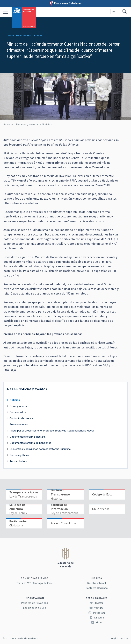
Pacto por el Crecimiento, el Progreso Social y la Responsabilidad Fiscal (52, 431)
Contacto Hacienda (97, 588)
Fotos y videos (18, 406)
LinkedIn (97, 618)
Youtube (97, 608)
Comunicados (18, 412)
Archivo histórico (19, 461)
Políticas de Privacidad (35, 603)
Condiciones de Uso (35, 608)
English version (120, 639)
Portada (8, 124)
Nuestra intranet (97, 583)
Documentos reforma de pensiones (30, 443)
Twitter (97, 603)
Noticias (47, 124)
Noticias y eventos (27, 124)
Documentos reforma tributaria (28, 437)
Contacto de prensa (21, 418)
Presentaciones (19, 424)
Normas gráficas (19, 455)
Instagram (97, 613)
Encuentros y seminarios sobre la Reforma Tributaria (40, 449)
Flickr (97, 623)
